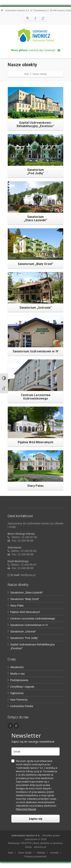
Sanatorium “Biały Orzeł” (25, 599)
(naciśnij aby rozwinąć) (36, 50)
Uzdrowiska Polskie (22, 706)
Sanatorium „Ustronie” (23, 631)
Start (11, 853)
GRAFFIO (26, 843)
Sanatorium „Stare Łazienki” (27, 593)
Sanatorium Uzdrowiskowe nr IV (29, 625)
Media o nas (17, 674)
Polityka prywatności (36, 856)
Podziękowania (19, 680)
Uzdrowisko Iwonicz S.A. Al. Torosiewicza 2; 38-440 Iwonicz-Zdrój (35, 10)
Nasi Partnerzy (19, 700)
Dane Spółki (25, 853)
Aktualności (17, 667)
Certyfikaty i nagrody (22, 687)
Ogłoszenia (17, 693)
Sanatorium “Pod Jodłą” (24, 638)
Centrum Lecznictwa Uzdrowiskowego (33, 619)
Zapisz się (35, 819)
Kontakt (54, 853)
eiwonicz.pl (40, 847)
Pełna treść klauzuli (26, 809)
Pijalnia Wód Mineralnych (25, 612)
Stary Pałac (17, 606)
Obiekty (41, 853)
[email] (35, 751)
